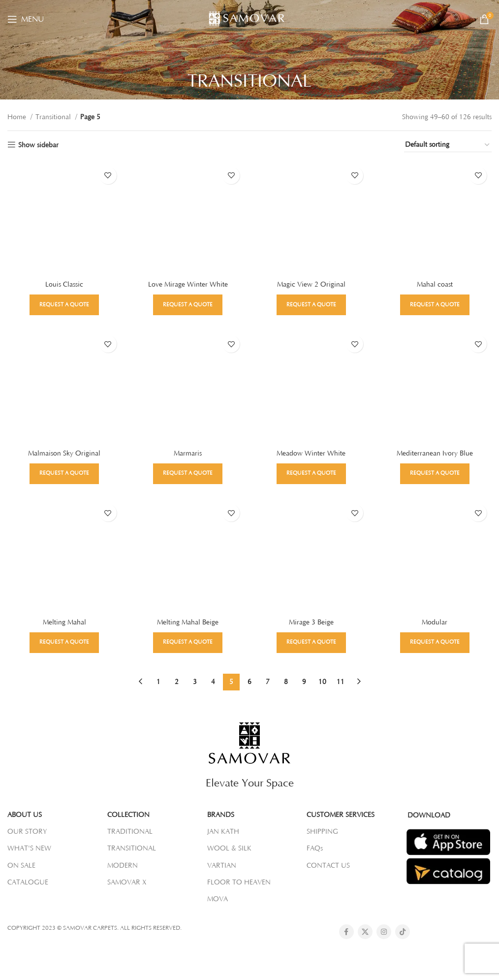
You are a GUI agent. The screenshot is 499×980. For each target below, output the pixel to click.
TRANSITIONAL (132, 849)
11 (341, 682)
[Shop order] (448, 145)
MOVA (218, 899)
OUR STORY (27, 832)
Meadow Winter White (312, 454)
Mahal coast (435, 285)
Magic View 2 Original (311, 285)
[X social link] (365, 932)
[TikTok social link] (403, 932)
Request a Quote (64, 304)
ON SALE (21, 865)
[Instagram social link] (384, 932)
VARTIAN (222, 865)
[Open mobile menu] (26, 19)
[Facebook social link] (346, 932)
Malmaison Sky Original (64, 454)
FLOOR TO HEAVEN (239, 882)
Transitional (54, 117)
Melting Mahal (64, 622)
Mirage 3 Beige (311, 622)
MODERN (123, 865)
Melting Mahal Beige (188, 622)
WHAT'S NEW (29, 849)
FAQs (315, 849)
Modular (435, 622)
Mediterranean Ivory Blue (435, 454)
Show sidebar (38, 145)
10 (322, 682)
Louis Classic (64, 285)
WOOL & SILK (229, 849)
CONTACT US (328, 865)
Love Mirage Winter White (188, 285)
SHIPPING (322, 832)
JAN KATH (223, 832)
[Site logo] (249, 19)
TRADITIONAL (130, 832)
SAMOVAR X (127, 882)
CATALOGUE (28, 882)
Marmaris (188, 454)
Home (18, 117)
